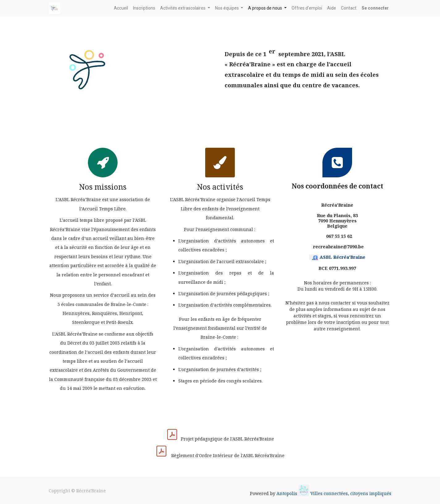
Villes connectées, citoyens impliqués (351, 493)
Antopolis (287, 493)
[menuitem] (121, 8)
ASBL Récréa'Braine (342, 257)
